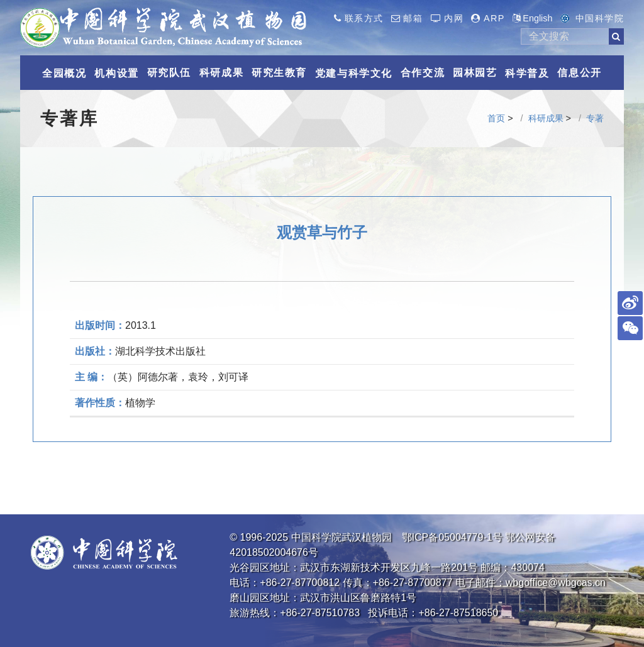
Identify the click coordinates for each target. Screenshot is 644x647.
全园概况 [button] (64, 73)
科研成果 (546, 118)
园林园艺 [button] (475, 73)
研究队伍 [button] (169, 73)
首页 (496, 118)
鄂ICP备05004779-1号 (452, 537)
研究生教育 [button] (279, 73)
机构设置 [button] (116, 73)
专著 (595, 118)
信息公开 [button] (579, 73)
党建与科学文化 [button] (354, 73)
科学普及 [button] (527, 73)
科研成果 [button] (221, 73)
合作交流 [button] (423, 73)
